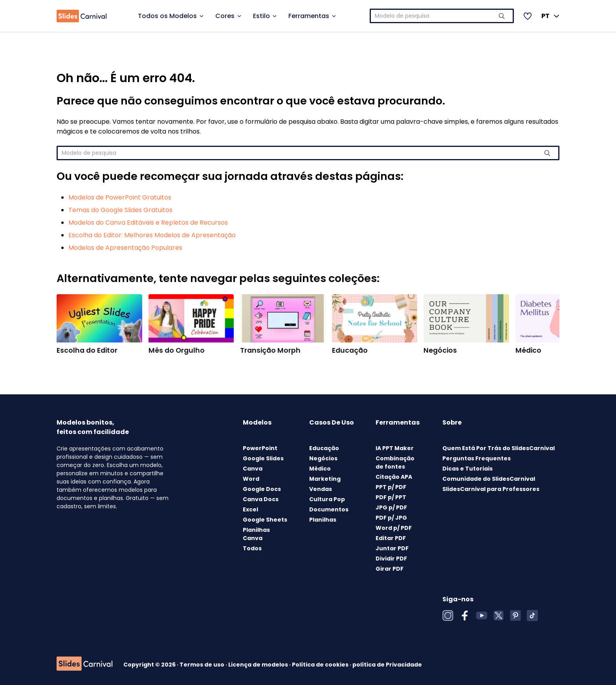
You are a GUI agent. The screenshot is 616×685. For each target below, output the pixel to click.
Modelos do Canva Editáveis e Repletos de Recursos (148, 223)
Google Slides (263, 458)
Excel (250, 509)
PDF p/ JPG (391, 518)
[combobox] (442, 16)
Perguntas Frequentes (477, 458)
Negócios (440, 350)
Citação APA (394, 477)
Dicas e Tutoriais (467, 469)
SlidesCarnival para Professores (491, 489)
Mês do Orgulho (177, 350)
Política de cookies (321, 665)
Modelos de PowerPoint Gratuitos (120, 197)
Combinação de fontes (395, 462)
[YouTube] (482, 615)
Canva (253, 469)
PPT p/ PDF (391, 487)
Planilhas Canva (256, 534)
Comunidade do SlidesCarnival (489, 479)
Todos (252, 548)
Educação (350, 350)
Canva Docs (261, 499)
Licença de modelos (259, 665)
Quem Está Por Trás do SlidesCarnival (499, 448)
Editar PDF (391, 538)
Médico (528, 350)
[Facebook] (465, 615)
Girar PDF (390, 569)
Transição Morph (270, 350)
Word (251, 479)
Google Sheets (265, 520)
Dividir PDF (391, 559)
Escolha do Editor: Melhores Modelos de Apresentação (152, 235)
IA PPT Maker (395, 448)
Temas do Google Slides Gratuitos (120, 210)
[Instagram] (448, 615)
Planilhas (323, 520)
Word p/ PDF (394, 528)
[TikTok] (532, 615)
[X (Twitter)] (499, 615)
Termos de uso (203, 665)
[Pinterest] (515, 615)
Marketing (325, 479)
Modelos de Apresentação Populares (125, 248)
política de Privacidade (387, 665)
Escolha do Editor (87, 350)
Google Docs (262, 489)
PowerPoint (260, 448)
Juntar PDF (392, 548)
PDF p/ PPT (391, 497)
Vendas (321, 489)
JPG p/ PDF (391, 507)
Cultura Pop (327, 499)
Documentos (329, 509)
